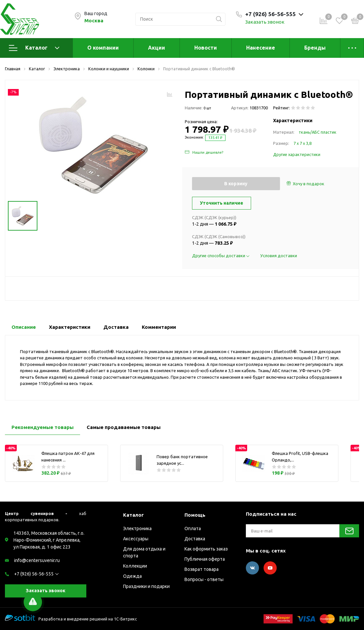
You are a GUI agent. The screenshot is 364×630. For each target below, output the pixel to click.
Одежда (132, 576)
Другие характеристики (297, 154)
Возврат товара (202, 569)
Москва (94, 21)
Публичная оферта (205, 559)
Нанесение (261, 48)
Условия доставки (279, 256)
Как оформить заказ (206, 549)
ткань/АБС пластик (318, 132)
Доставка (195, 539)
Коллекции (135, 566)
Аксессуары (136, 539)
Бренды (315, 48)
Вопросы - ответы (204, 579)
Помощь (195, 515)
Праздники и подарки (146, 586)
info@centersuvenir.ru (37, 560)
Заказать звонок (265, 22)
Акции (157, 48)
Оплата (193, 529)
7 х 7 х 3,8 (302, 143)
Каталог (34, 48)
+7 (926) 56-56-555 (34, 574)
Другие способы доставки (221, 256)
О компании (103, 48)
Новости (206, 48)
